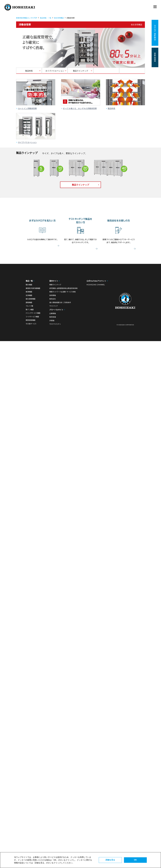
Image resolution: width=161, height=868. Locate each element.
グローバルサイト (56, 310)
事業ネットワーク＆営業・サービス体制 (63, 292)
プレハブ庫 (29, 306)
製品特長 (29, 71)
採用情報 (53, 295)
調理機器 (29, 302)
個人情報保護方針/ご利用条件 (60, 302)
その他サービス (31, 324)
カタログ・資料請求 (155, 33)
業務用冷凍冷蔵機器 (33, 288)
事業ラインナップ (55, 285)
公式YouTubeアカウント (96, 281)
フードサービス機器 (32, 317)
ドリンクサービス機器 (33, 313)
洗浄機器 (29, 295)
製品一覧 (29, 281)
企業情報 (53, 313)
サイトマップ (53, 306)
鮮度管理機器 (31, 320)
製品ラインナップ (80, 71)
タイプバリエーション (55, 71)
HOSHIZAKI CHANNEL (96, 285)
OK (135, 860)
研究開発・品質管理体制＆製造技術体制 (63, 288)
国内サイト (54, 281)
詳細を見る (110, 860)
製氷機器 (29, 285)
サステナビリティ (55, 324)
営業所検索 (155, 57)
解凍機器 (29, 292)
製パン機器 (30, 310)
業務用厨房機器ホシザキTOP (27, 18)
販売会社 (53, 299)
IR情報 (52, 321)
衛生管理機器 (59, 18)
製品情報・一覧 (46, 18)
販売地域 (53, 317)
